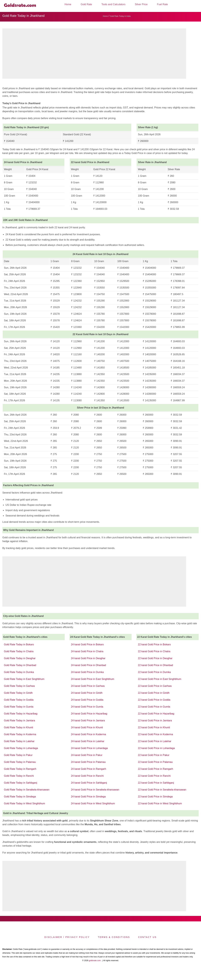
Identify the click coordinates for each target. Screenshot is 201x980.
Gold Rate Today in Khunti (19, 727)
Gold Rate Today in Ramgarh (20, 769)
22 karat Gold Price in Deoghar (155, 658)
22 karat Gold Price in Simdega (155, 797)
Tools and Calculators (113, 4)
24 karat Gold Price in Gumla (87, 707)
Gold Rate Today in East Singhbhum (24, 679)
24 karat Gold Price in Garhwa (88, 686)
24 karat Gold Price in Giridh (87, 693)
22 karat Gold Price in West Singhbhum (160, 803)
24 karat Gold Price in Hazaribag (89, 714)
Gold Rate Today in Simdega (20, 797)
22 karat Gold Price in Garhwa (155, 686)
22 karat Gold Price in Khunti (154, 727)
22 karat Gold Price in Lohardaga (156, 748)
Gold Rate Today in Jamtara (19, 721)
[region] (94, 54)
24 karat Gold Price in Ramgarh (89, 769)
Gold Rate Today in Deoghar (20, 658)
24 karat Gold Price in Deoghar (88, 658)
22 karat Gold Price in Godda (154, 700)
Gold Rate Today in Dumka (19, 672)
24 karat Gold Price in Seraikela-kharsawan (95, 790)
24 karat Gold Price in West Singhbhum (93, 803)
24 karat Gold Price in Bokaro (87, 644)
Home (68, 4)
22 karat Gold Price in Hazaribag (156, 714)
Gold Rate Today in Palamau (20, 762)
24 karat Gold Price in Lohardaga (89, 748)
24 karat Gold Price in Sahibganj (89, 783)
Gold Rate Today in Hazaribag (21, 714)
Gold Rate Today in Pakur (18, 755)
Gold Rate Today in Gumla (19, 707)
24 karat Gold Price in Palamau (88, 762)
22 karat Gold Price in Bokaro (154, 644)
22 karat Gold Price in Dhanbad (155, 665)
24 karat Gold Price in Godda (87, 700)
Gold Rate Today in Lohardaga (21, 748)
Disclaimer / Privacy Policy (67, 937)
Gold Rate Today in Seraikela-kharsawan (27, 790)
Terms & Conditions (114, 937)
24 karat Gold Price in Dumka (87, 672)
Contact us (147, 937)
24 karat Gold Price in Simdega (88, 797)
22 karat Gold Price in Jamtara (155, 721)
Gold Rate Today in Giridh (18, 693)
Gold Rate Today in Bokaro (19, 644)
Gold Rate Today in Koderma (20, 734)
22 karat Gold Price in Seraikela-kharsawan (162, 790)
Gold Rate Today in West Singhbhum (24, 803)
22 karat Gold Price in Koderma (155, 734)
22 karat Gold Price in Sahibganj (156, 783)
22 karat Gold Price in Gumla (154, 707)
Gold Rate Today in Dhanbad (20, 665)
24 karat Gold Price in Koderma (88, 734)
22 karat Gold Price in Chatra (154, 651)
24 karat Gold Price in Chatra (87, 651)
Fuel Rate (162, 4)
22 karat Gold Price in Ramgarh (155, 769)
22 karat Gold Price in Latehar (155, 741)
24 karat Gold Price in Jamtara (88, 721)
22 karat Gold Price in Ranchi (154, 776)
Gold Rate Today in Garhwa (19, 686)
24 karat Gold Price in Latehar (88, 741)
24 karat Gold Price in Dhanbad (88, 665)
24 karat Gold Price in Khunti (87, 727)
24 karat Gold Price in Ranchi (87, 776)
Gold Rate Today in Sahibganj (20, 783)
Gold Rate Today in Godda (19, 700)
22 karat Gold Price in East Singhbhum (160, 679)
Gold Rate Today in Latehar (19, 741)
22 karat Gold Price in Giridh (154, 693)
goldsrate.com (95, 961)
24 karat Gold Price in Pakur (87, 755)
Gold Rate (86, 4)
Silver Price (141, 4)
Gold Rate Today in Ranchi (19, 776)
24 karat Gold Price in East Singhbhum (93, 679)
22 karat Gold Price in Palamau (155, 762)
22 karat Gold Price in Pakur (154, 755)
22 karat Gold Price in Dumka (154, 672)
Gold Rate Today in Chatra (19, 651)
